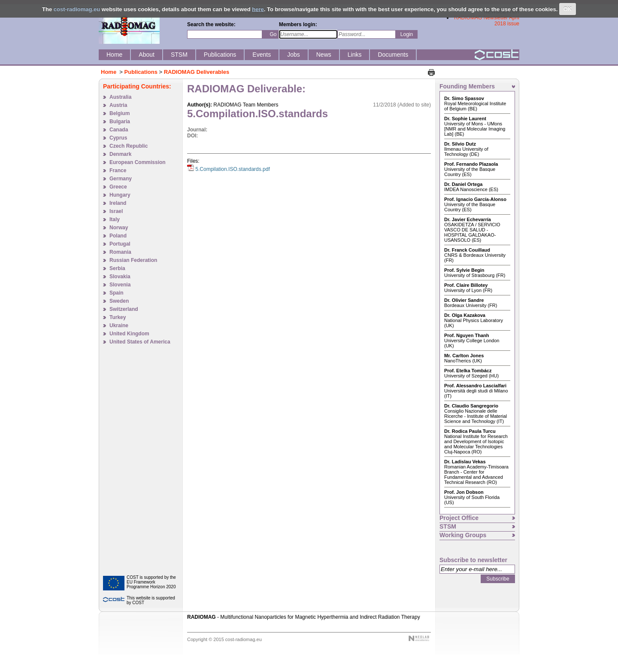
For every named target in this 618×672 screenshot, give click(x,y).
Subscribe (498, 579)
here (258, 9)
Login (407, 34)
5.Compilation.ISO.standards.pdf (232, 169)
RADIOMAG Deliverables (197, 72)
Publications (141, 72)
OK (568, 9)
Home (109, 72)
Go (273, 34)
